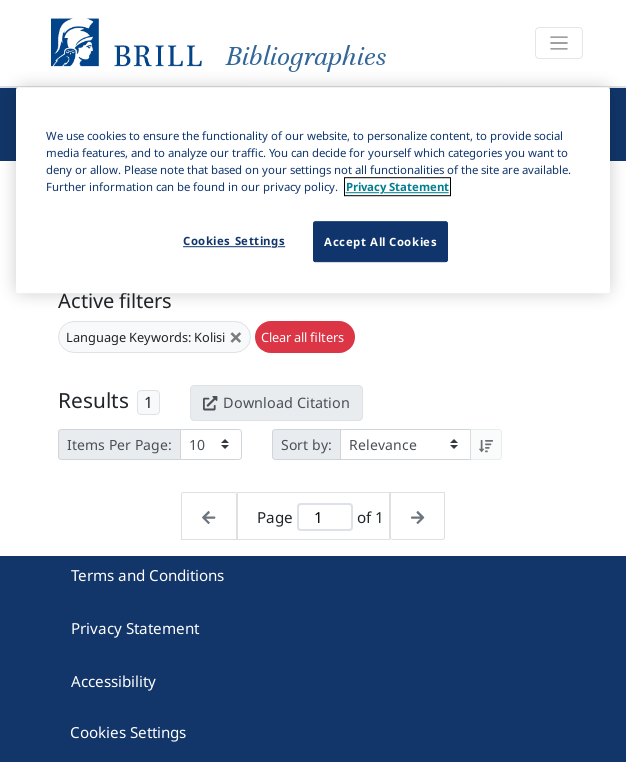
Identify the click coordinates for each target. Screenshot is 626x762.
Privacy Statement (135, 628)
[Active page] (325, 517)
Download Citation (276, 402)
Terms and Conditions (147, 575)
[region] (313, 190)
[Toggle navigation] (559, 43)
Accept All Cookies (380, 241)
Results (93, 400)
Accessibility (113, 681)
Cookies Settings (128, 732)
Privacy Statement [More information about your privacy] (397, 187)
